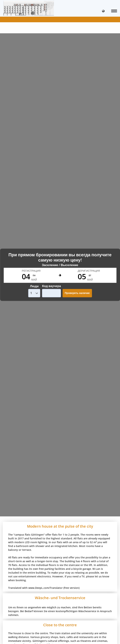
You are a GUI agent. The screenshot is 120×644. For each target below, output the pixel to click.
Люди (34, 286)
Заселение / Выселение (60, 265)
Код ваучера (52, 286)
